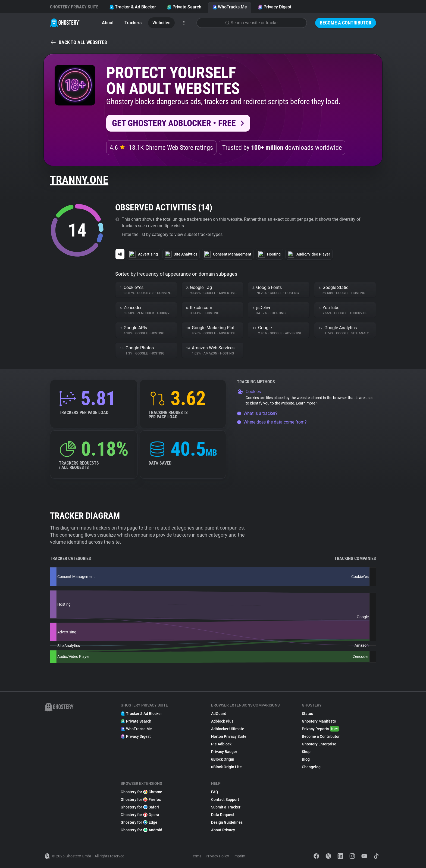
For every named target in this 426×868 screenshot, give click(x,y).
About (108, 23)
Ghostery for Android (141, 830)
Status (307, 714)
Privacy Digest (275, 7)
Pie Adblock (221, 744)
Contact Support (225, 799)
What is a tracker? (257, 413)
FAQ (215, 792)
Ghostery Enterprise (319, 744)
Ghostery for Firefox (141, 799)
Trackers (133, 23)
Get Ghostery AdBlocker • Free (174, 123)
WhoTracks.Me (230, 7)
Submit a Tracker (226, 807)
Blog (306, 759)
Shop (306, 752)
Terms (196, 856)
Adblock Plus (222, 721)
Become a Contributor (346, 23)
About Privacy (223, 830)
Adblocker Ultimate (228, 729)
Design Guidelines (227, 822)
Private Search (184, 7)
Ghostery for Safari (140, 807)
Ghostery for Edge (139, 822)
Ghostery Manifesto (319, 721)
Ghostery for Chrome (141, 792)
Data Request (223, 815)
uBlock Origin (223, 759)
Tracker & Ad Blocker (133, 7)
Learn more (307, 403)
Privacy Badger (224, 752)
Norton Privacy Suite (229, 736)
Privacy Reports (320, 729)
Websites (161, 23)
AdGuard (219, 714)
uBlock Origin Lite (226, 767)
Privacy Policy (217, 856)
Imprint (239, 856)
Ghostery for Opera (140, 815)
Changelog (311, 767)
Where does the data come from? (272, 422)
